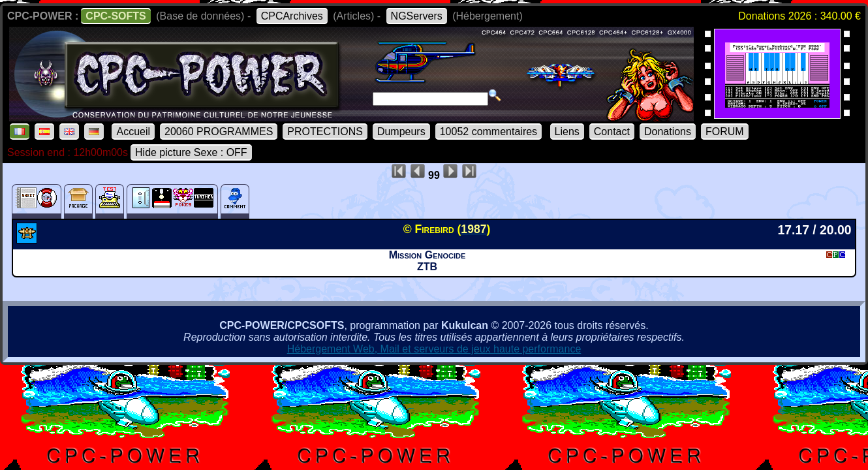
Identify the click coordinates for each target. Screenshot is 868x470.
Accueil (133, 132)
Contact (612, 132)
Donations (668, 132)
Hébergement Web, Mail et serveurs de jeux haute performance (434, 349)
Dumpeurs (401, 132)
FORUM (725, 132)
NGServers (417, 16)
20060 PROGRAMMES (219, 132)
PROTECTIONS (325, 132)
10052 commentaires (488, 132)
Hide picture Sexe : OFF (191, 152)
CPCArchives (292, 16)
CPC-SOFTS (116, 16)
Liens (567, 132)
